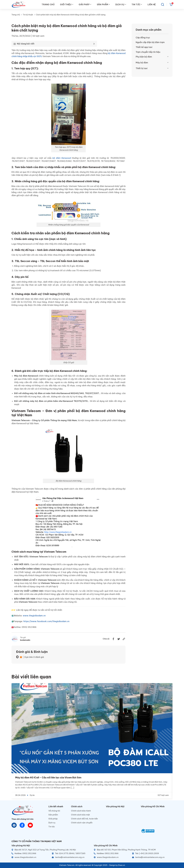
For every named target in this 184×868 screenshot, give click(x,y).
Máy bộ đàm (142, 63)
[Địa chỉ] (51, 850)
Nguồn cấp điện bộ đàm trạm (150, 42)
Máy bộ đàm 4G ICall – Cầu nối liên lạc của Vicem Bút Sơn (48, 778)
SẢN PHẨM (103, 4)
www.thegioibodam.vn (34, 616)
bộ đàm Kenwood (61, 158)
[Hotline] (31, 853)
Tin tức (52, 827)
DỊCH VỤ (121, 4)
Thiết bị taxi (142, 68)
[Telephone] (71, 853)
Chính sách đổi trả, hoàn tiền (84, 819)
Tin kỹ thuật (28, 15)
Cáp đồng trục (143, 38)
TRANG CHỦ (48, 4)
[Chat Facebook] (22, 825)
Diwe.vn (122, 865)
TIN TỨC (137, 4)
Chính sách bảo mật (80, 815)
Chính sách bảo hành (81, 811)
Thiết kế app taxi (144, 47)
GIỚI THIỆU (67, 4)
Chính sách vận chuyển (82, 823)
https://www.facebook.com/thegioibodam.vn (46, 621)
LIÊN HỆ (152, 4)
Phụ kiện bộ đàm (144, 57)
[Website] (14, 825)
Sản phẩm (53, 815)
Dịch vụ (52, 823)
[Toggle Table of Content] (54, 44)
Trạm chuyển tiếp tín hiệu (148, 52)
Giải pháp (53, 819)
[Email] (71, 857)
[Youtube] (30, 825)
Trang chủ (16, 15)
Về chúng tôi (54, 811)
